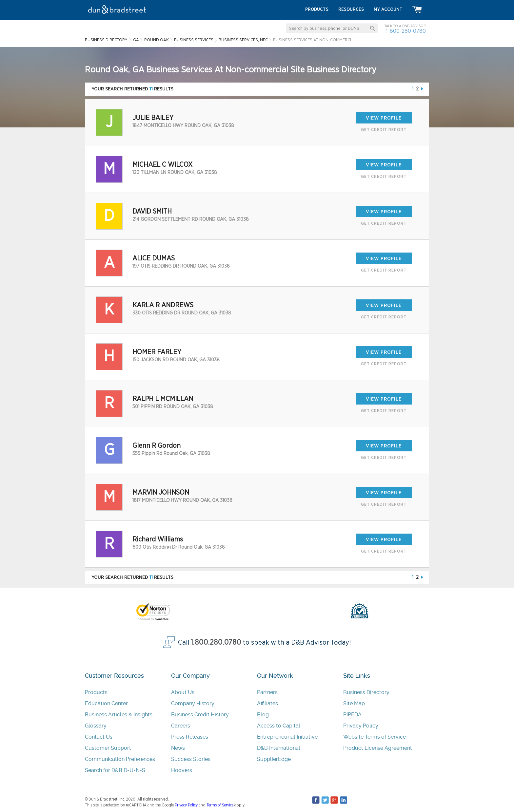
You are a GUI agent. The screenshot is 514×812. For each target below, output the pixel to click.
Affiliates (267, 703)
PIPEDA (352, 715)
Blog (263, 715)
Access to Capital (279, 726)
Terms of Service (220, 805)
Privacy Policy (361, 726)
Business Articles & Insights (119, 715)
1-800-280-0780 (406, 31)
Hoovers (182, 770)
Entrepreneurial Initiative (287, 737)
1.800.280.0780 (216, 642)
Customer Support (108, 748)
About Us (183, 692)
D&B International (279, 748)
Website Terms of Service (375, 737)
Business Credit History (200, 715)
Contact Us (99, 737)
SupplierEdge (274, 759)
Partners (267, 692)
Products (96, 692)
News (178, 748)
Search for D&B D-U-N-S (115, 770)
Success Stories (191, 759)
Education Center (106, 703)
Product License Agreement (378, 748)
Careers (181, 726)
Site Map (354, 703)
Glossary (96, 726)
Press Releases (190, 737)
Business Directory (366, 692)
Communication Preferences (120, 759)
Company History (193, 703)
